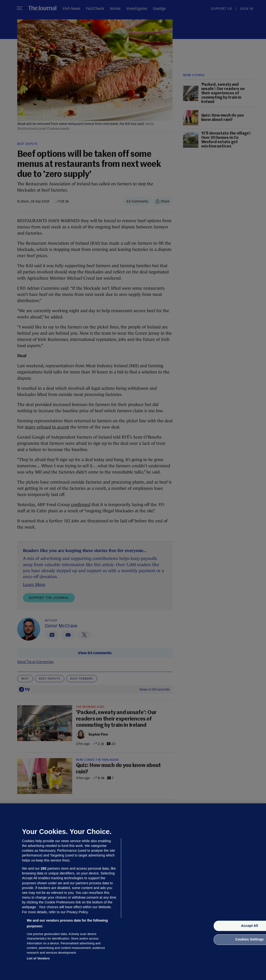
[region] (133, 892)
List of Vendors (38, 958)
